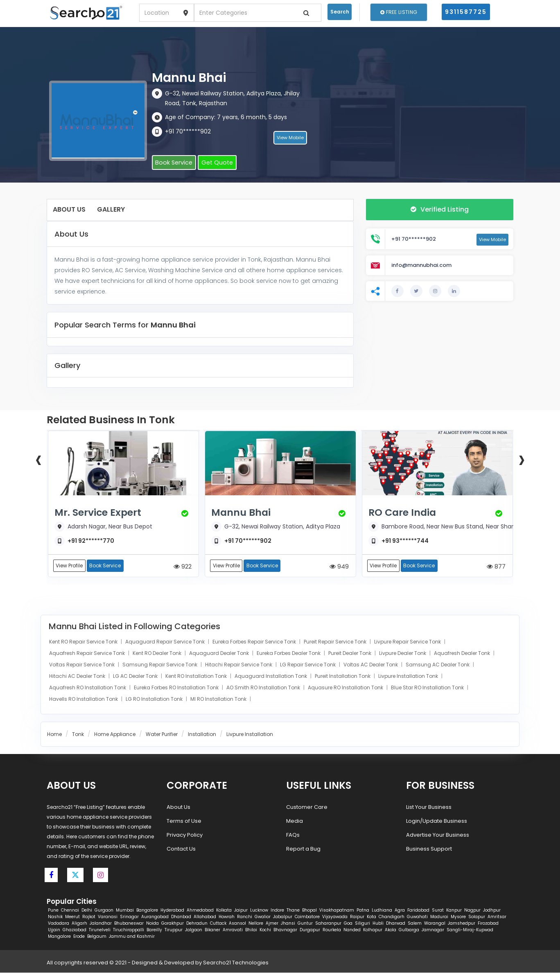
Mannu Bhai (243, 512)
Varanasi (108, 917)
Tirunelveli (100, 930)
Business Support (429, 849)
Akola (391, 930)
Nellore (256, 924)
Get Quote (214, 163)
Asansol (237, 924)
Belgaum (97, 937)
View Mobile (290, 139)
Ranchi (245, 917)
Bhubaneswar (129, 924)
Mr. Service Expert (100, 512)
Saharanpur (328, 924)
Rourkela (332, 930)
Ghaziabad (75, 930)
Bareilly (154, 930)
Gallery (111, 209)
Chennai (70, 911)
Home (54, 735)
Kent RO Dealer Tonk (158, 654)
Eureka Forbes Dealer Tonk (289, 654)
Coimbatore (307, 917)
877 (496, 567)
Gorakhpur (173, 924)
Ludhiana (382, 911)
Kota (371, 917)
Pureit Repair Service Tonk (336, 642)
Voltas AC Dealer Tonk (371, 665)
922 (183, 567)
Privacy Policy (185, 835)
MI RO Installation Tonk (219, 699)
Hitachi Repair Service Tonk (239, 665)
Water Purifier (162, 735)
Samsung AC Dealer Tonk (438, 665)
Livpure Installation (250, 735)
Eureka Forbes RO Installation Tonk (177, 688)
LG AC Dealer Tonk (136, 676)
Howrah (227, 917)
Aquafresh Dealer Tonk (463, 654)
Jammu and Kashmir (132, 937)
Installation (202, 735)
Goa (348, 924)
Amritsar (497, 917)
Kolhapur (373, 930)
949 (339, 567)
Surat (438, 911)
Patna (363, 911)
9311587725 (466, 12)
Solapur (477, 917)
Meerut (72, 917)
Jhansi (288, 924)
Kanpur (454, 911)
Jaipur (241, 911)
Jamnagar (433, 930)
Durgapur (310, 930)
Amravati (233, 930)
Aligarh (79, 924)
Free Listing (399, 12)
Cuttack (218, 924)
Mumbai (125, 911)
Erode (79, 937)
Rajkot (89, 917)
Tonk (78, 735)
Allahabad (205, 917)
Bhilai (251, 930)
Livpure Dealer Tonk (403, 654)
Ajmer (272, 924)
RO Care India (404, 512)
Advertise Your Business (438, 835)
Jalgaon (194, 930)
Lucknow (259, 911)
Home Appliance (115, 735)
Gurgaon (104, 911)
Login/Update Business (437, 821)
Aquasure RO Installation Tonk (346, 688)
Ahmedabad (200, 911)
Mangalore (59, 937)
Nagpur (472, 911)
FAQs (293, 835)
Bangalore (147, 911)
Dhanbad (181, 917)
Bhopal (309, 911)
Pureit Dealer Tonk (350, 654)
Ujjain (54, 930)
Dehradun (197, 924)
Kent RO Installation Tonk (197, 676)
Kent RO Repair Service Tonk (84, 642)
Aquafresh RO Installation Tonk (88, 688)
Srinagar (129, 917)
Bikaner (212, 930)
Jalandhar (101, 924)
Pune (53, 911)
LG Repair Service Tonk (308, 665)
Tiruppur (174, 930)
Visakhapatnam (337, 911)
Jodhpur (492, 911)
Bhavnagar (285, 930)
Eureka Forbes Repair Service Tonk (255, 642)
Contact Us (181, 849)
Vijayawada (335, 917)
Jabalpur (283, 917)
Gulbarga (409, 930)
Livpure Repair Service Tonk (408, 642)
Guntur (305, 924)
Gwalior (263, 917)
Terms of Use (184, 821)
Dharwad (396, 924)
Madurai (439, 917)
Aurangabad (155, 917)
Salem (415, 924)
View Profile (70, 566)
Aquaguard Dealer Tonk (220, 654)
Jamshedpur (462, 924)
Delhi (87, 911)
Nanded (352, 930)
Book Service (173, 163)
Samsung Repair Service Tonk (160, 665)
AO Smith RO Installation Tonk (264, 688)
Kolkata (224, 911)
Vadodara (59, 924)
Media (295, 821)
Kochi (265, 930)
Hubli (378, 924)
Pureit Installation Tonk (343, 676)
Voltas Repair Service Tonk (82, 665)
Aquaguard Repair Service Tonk (166, 642)
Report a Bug (303, 849)
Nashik (55, 917)
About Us (69, 209)
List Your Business (429, 807)
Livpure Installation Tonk (409, 676)
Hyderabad (172, 911)
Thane (293, 911)
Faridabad (418, 911)
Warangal (435, 924)
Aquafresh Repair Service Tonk (88, 654)
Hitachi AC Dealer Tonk (78, 676)
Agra (400, 911)
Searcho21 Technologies (236, 963)
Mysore (458, 917)
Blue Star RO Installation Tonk (428, 688)
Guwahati (417, 917)
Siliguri (362, 924)
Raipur (357, 917)
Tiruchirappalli (129, 930)
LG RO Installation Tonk (155, 699)
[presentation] (38, 459)
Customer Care (307, 807)
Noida (152, 924)
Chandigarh (392, 917)
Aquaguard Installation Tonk (271, 676)
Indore (277, 911)
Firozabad (488, 924)
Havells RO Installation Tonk (84, 699)
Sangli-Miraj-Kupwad (470, 930)
